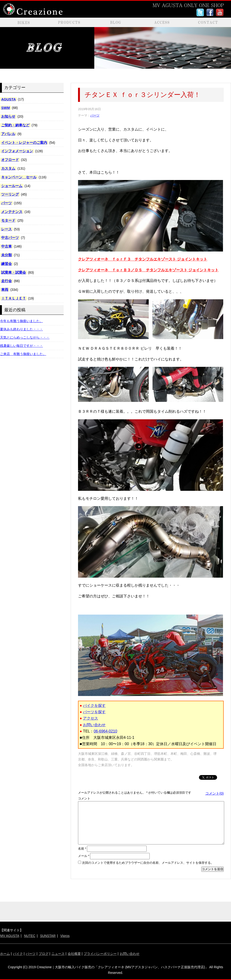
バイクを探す (94, 706)
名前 (82, 849)
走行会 (6, 281)
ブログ (44, 954)
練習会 (6, 264)
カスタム (8, 168)
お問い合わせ (94, 725)
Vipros (65, 936)
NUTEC (30, 936)
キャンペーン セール (19, 177)
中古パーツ (10, 238)
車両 (5, 290)
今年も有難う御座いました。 (21, 321)
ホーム (5, 954)
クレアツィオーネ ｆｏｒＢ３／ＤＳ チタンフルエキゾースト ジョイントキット (148, 270)
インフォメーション (17, 151)
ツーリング (10, 194)
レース (6, 229)
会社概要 (74, 954)
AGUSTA (8, 99)
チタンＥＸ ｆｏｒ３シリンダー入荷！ (142, 95)
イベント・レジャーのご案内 (24, 142)
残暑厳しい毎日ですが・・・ (21, 346)
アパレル (8, 134)
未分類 (6, 255)
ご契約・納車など (15, 125)
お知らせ (8, 116)
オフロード (10, 160)
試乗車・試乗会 (14, 272)
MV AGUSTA (10, 936)
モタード (8, 220)
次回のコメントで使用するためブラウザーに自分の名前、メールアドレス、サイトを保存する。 (148, 863)
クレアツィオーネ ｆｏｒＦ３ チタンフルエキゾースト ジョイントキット (143, 259)
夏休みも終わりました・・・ (21, 329)
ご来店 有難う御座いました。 (23, 354)
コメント (84, 798)
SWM (6, 108)
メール (84, 856)
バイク (18, 954)
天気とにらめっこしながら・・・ (25, 337)
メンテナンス (12, 212)
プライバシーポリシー (100, 954)
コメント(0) (214, 793)
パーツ (6, 203)
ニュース (58, 954)
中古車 (6, 246)
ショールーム (12, 186)
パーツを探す (94, 712)
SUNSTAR (48, 936)
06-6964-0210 (105, 731)
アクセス (91, 718)
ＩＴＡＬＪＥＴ (14, 298)
